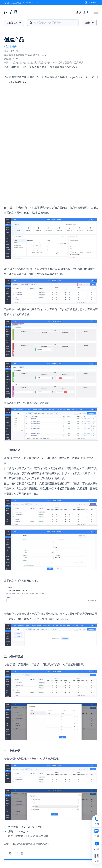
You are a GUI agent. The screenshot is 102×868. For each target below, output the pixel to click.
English (91, 3)
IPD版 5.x (14, 23)
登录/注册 (82, 12)
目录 (89, 23)
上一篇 (8, 853)
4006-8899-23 (30, 3)
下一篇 (20, 853)
